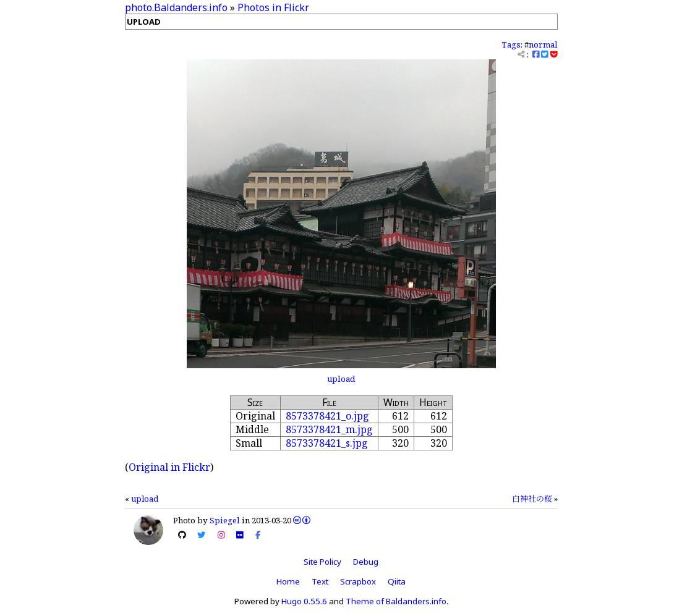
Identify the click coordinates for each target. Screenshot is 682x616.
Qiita (397, 581)
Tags (511, 44)
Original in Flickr (169, 467)
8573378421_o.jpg (327, 416)
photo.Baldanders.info (176, 7)
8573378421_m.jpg (329, 429)
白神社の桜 (532, 499)
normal (543, 44)
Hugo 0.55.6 (304, 601)
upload (341, 379)
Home (288, 581)
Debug (366, 562)
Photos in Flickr (273, 7)
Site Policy (322, 562)
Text (320, 581)
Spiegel (225, 520)
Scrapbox (358, 581)
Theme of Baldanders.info (396, 601)
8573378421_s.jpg (327, 443)
